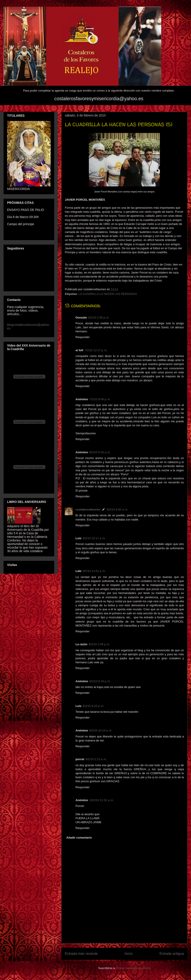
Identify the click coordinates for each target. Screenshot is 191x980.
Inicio (129, 954)
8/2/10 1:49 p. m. (99, 644)
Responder (83, 337)
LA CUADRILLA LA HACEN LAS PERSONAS (108, 294)
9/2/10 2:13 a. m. (96, 759)
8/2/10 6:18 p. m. (100, 681)
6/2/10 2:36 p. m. (99, 317)
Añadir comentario (79, 838)
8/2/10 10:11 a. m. (94, 538)
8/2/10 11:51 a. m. (94, 571)
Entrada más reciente (81, 954)
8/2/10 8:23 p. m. (94, 706)
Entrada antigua (172, 954)
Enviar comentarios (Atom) (133, 968)
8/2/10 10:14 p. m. (101, 730)
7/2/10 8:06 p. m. (100, 399)
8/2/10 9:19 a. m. (100, 452)
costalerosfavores (88, 509)
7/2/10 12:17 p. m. (96, 350)
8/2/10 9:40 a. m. (117, 509)
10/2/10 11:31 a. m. (101, 800)
